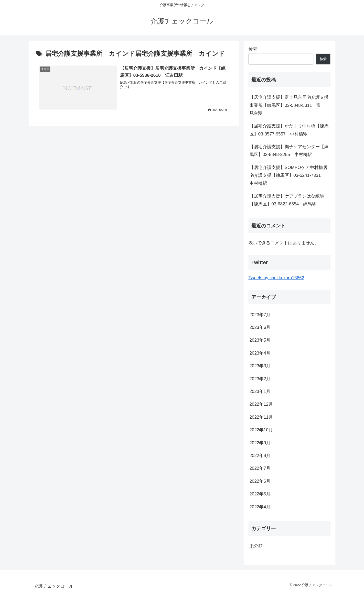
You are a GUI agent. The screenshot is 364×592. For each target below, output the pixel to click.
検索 (253, 49)
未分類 (256, 546)
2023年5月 (260, 340)
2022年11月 (261, 417)
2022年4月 (260, 507)
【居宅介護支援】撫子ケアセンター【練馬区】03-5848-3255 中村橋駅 (289, 151)
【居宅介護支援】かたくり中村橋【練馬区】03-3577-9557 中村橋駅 (289, 130)
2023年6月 (260, 327)
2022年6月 (260, 481)
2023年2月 (260, 379)
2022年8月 (260, 456)
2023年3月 (260, 366)
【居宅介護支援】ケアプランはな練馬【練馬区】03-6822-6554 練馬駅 (287, 200)
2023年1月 (260, 391)
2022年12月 (261, 404)
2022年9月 (260, 443)
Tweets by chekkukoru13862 (276, 278)
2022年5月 (260, 494)
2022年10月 (261, 430)
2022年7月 (260, 468)
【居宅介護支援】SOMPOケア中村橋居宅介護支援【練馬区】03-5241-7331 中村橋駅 (288, 175)
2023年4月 (260, 353)
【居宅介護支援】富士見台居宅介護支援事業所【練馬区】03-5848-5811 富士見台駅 (289, 105)
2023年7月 (260, 315)
